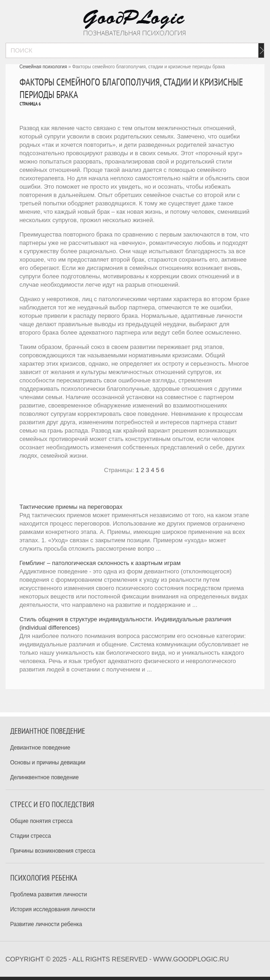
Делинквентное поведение (45, 777)
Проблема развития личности (49, 894)
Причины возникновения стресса (53, 851)
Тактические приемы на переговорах (71, 507)
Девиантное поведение (40, 748)
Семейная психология (43, 67)
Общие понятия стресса (42, 821)
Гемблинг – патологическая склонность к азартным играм (100, 563)
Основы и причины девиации (48, 763)
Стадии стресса (31, 836)
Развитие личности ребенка (46, 924)
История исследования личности (53, 909)
